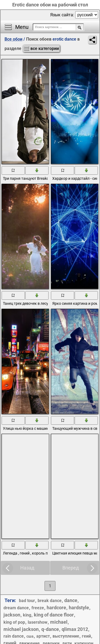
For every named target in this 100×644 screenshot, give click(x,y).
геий (86, 636)
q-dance (50, 629)
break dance (50, 601)
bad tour (27, 601)
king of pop (14, 622)
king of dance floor (54, 615)
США (30, 636)
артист (43, 636)
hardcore (56, 608)
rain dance (14, 636)
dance (71, 600)
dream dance (16, 608)
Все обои (13, 39)
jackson (12, 615)
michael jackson (21, 629)
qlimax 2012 (75, 629)
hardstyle (79, 608)
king (27, 615)
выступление (66, 636)
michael (59, 622)
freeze (38, 608)
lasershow (38, 622)
